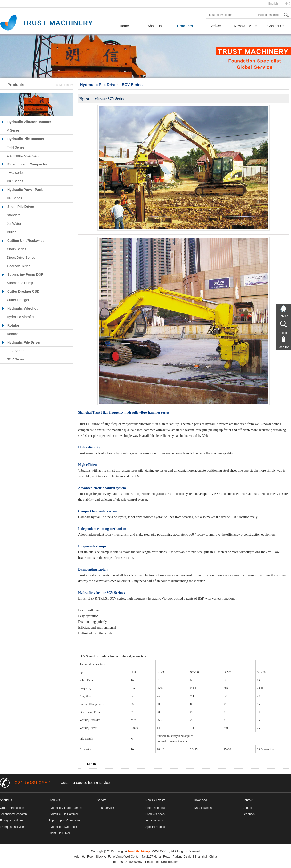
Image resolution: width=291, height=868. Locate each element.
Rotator (12, 334)
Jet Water (14, 224)
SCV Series (16, 359)
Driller (11, 232)
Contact (247, 808)
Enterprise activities (13, 827)
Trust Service (105, 808)
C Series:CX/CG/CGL (23, 156)
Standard (14, 215)
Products (185, 26)
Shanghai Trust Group (51, 23)
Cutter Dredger (18, 300)
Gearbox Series (19, 266)
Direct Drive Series (21, 258)
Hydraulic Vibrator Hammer (66, 808)
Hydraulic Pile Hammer (63, 814)
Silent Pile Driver (59, 833)
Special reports (155, 827)
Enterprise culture (11, 821)
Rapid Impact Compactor (65, 821)
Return (91, 764)
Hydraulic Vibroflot (20, 317)
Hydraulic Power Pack (63, 827)
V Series (13, 130)
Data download (204, 808)
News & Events (246, 26)
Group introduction (12, 808)
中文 (288, 4)
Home (124, 26)
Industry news (154, 821)
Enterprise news (156, 808)
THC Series (16, 173)
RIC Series (15, 181)
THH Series (16, 147)
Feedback (249, 814)
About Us (155, 26)
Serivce (215, 26)
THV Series (16, 351)
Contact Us (276, 26)
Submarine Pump (20, 283)
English (273, 4)
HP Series (14, 198)
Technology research (13, 814)
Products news (155, 814)
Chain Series (16, 249)
